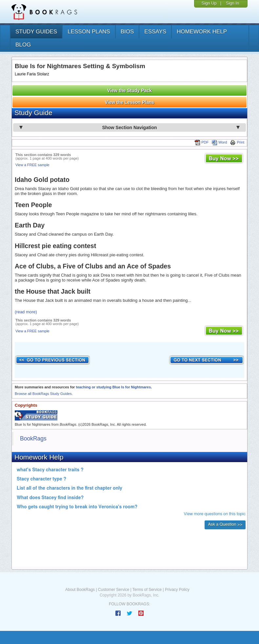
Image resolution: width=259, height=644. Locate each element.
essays (155, 32)
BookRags (33, 439)
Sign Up (209, 3)
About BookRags (80, 590)
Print (237, 142)
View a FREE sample (32, 165)
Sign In (232, 3)
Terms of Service (147, 590)
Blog (23, 45)
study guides (36, 32)
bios (127, 32)
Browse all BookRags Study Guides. (44, 394)
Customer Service (114, 590)
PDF (202, 142)
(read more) (26, 312)
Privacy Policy (177, 590)
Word (219, 142)
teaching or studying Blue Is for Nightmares (113, 387)
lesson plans (89, 32)
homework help (202, 32)
